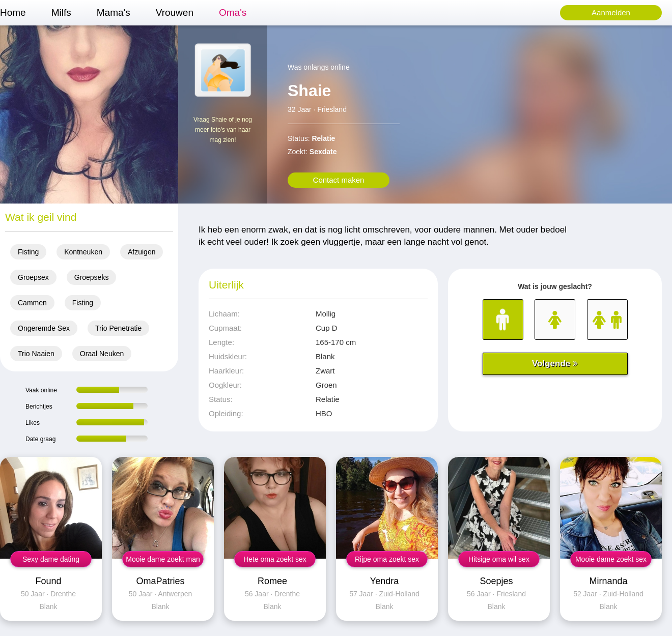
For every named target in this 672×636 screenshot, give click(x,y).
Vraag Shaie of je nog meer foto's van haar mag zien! (223, 130)
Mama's (114, 12)
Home (13, 12)
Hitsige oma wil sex (499, 559)
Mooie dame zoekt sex (611, 559)
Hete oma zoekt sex (275, 559)
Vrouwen (175, 12)
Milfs (61, 12)
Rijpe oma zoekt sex (387, 559)
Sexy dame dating (51, 559)
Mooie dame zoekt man (163, 559)
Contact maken (339, 180)
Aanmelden (611, 12)
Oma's (233, 12)
